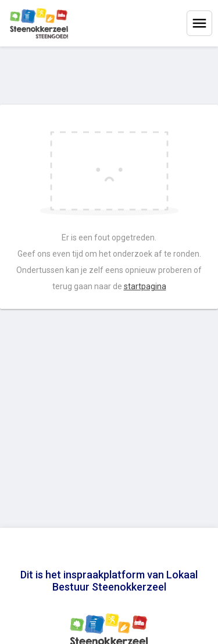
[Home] (39, 23)
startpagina (145, 286)
